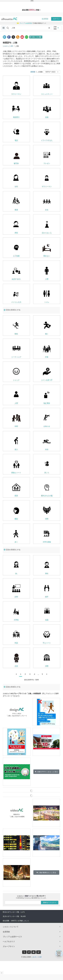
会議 (47, 117)
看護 (16, 210)
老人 (16, 449)
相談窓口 (16, 117)
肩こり (47, 473)
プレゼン (47, 163)
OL (16, 574)
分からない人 (47, 233)
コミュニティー (47, 94)
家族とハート (16, 473)
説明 (16, 597)
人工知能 (16, 256)
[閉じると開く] (2, 973)
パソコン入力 (16, 302)
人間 (47, 279)
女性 (16, 187)
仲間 (16, 426)
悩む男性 (47, 403)
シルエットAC (8, 46)
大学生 (16, 620)
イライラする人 (47, 140)
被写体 (16, 163)
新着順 (33, 72)
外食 (47, 357)
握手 (47, 597)
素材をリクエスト (50, 902)
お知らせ (47, 426)
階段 (16, 334)
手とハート (47, 643)
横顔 (16, 519)
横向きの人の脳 (47, 496)
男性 (16, 233)
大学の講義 (47, 542)
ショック (16, 380)
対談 (16, 643)
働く (47, 334)
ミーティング (16, 357)
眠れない (47, 256)
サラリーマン (16, 94)
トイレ (47, 302)
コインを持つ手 (47, 380)
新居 (16, 496)
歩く (16, 542)
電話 (16, 140)
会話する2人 (16, 279)
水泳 (47, 449)
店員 (16, 666)
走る (47, 210)
